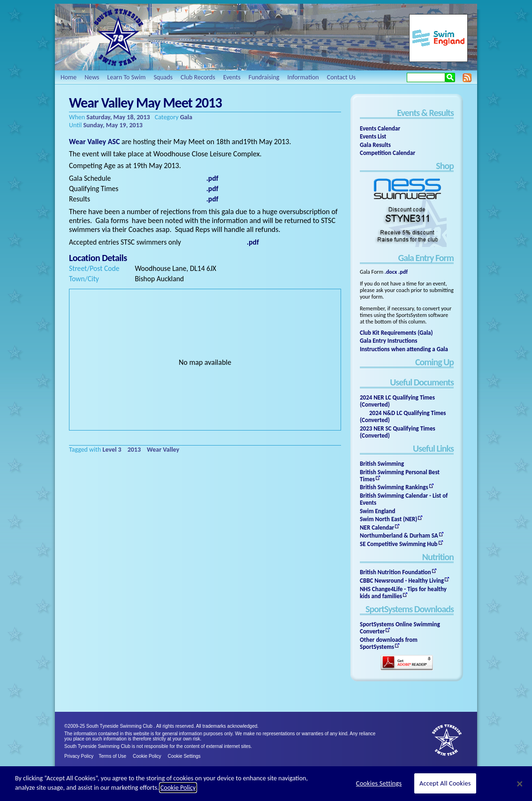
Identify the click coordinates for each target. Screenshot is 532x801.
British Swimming (382, 464)
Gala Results (375, 145)
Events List (373, 136)
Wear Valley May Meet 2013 (145, 103)
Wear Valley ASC (94, 142)
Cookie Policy (147, 756)
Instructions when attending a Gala (404, 349)
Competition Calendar (388, 153)
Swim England (377, 511)
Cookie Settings (184, 756)
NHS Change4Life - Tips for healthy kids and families (403, 593)
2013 (134, 450)
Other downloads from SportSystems (389, 643)
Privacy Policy (79, 756)
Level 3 (112, 450)
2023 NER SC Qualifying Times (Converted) (398, 432)
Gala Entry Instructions (389, 341)
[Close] (520, 784)
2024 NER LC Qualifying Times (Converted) (397, 401)
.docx (391, 272)
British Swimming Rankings (394, 487)
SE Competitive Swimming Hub (399, 544)
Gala (186, 117)
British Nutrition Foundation (395, 572)
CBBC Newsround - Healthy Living (402, 581)
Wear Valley (163, 450)
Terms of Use (112, 756)
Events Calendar (380, 128)
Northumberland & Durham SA (399, 535)
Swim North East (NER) (388, 519)
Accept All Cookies (445, 783)
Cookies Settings (379, 783)
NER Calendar (377, 528)
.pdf (403, 272)
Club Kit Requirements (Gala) (396, 333)
